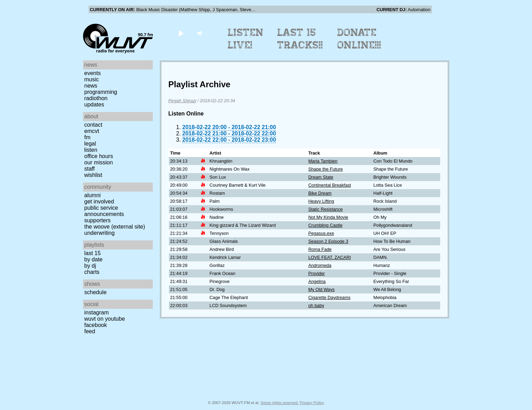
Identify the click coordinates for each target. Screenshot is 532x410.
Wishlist (93, 175)
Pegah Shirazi (182, 101)
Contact (93, 125)
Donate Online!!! (359, 39)
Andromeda (320, 265)
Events (93, 73)
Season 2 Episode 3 (328, 241)
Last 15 (93, 253)
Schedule (96, 292)
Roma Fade (320, 249)
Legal (90, 144)
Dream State (321, 177)
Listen (91, 150)
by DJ (90, 266)
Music (92, 79)
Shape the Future (326, 169)
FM (88, 137)
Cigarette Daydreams (329, 297)
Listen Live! (246, 39)
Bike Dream (320, 193)
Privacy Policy (312, 403)
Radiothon (96, 98)
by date (93, 259)
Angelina (317, 281)
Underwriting (100, 233)
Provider (317, 273)
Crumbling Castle (325, 225)
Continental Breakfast (330, 185)
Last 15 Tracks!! (300, 39)
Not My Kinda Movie (328, 217)
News (91, 86)
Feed (90, 331)
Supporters (98, 220)
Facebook (96, 325)
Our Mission (99, 162)
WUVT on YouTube (105, 319)
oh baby (316, 305)
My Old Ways (322, 289)
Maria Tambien (323, 161)
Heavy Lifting (321, 201)
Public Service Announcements (104, 211)
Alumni (93, 195)
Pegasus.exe (321, 233)
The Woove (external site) (115, 227)
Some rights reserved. (280, 403)
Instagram (97, 312)
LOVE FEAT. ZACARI (330, 257)
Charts (92, 272)
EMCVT (92, 131)
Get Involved (99, 202)
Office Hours (99, 156)
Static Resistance (326, 209)
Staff (90, 169)
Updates (94, 105)
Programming (101, 92)
